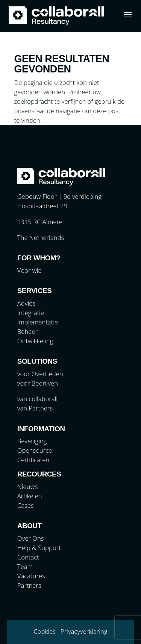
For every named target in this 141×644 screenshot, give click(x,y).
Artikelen (30, 496)
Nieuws (28, 486)
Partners (29, 585)
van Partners (35, 408)
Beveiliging (32, 441)
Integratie (31, 313)
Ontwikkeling (35, 341)
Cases (26, 505)
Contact (28, 557)
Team (25, 566)
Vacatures (31, 576)
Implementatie (38, 322)
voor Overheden (40, 374)
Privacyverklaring (84, 631)
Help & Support (39, 548)
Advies (26, 303)
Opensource (35, 450)
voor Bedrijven (38, 383)
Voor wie (30, 270)
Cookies (45, 631)
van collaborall (37, 399)
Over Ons (31, 538)
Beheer (27, 331)
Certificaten (33, 460)
